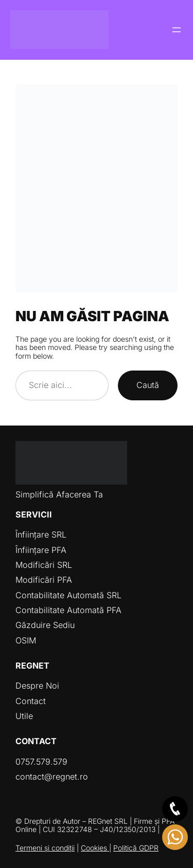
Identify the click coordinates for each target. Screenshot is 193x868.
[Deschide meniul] (177, 30)
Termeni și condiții (45, 848)
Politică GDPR (136, 848)
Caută (148, 385)
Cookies (95, 848)
